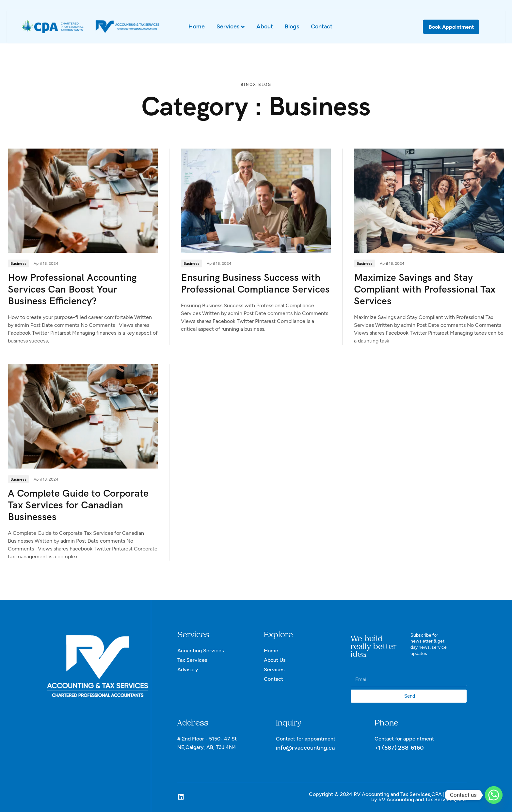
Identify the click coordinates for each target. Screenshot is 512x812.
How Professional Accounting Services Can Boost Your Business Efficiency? (72, 289)
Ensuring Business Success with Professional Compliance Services (255, 284)
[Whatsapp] (494, 795)
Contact (322, 26)
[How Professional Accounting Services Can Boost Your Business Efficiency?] (83, 200)
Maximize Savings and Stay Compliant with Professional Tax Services (425, 289)
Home (197, 26)
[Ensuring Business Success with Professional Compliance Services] (256, 200)
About (265, 26)
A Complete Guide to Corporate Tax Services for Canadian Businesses (78, 505)
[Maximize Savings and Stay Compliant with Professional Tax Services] (429, 200)
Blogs (292, 26)
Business (18, 264)
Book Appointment (451, 27)
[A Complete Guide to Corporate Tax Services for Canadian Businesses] (83, 416)
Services (231, 27)
